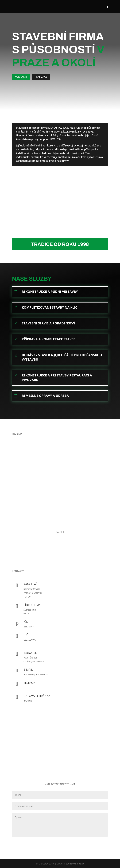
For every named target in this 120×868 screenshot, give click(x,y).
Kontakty (21, 77)
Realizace (41, 77)
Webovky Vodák (75, 864)
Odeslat (99, 842)
